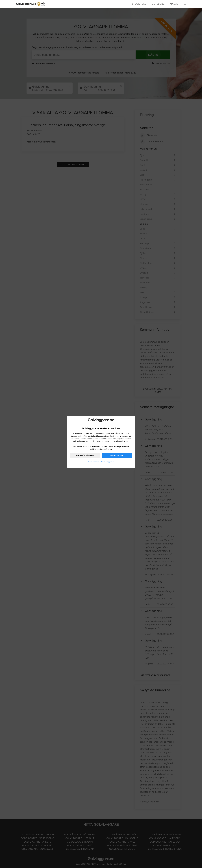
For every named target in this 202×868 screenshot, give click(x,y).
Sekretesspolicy (94, 462)
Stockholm (139, 4)
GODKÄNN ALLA (117, 456)
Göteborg (158, 4)
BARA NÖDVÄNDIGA (85, 456)
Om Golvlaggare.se (107, 462)
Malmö (174, 4)
